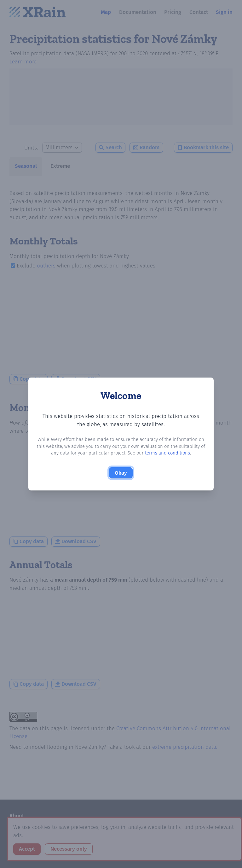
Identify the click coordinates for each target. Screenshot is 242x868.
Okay (121, 473)
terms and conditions (167, 453)
